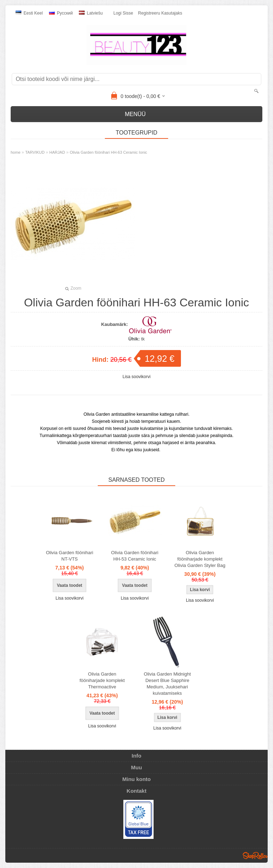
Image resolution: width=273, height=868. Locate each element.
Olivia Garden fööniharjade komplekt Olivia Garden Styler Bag (200, 559)
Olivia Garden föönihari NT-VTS (69, 556)
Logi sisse (123, 13)
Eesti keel (29, 13)
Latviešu (91, 13)
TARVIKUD (35, 152)
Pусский (61, 13)
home (16, 152)
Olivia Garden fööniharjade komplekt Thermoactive (102, 680)
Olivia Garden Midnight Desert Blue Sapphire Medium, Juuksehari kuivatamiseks (167, 684)
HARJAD (57, 152)
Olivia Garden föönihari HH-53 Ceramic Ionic (135, 556)
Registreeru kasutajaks (160, 13)
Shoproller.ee (255, 856)
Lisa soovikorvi (137, 377)
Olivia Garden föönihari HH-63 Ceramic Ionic (108, 152)
